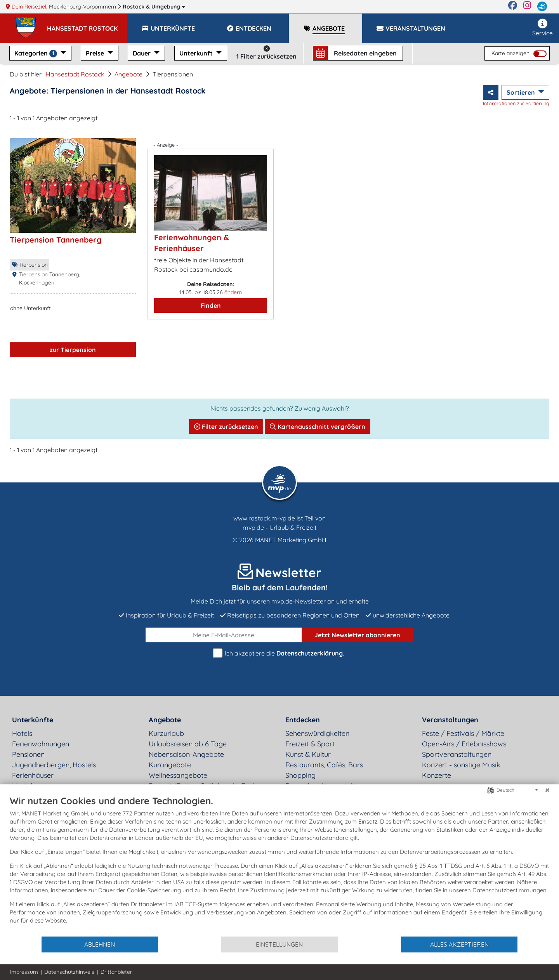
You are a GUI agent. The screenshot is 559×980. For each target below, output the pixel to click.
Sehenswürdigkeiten (317, 733)
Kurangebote (170, 765)
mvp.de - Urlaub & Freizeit (279, 527)
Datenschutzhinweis (69, 972)
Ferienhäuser (33, 775)
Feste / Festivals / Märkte (463, 733)
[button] (87, 25)
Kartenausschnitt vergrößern (318, 427)
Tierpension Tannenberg (56, 240)
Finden (211, 305)
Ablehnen (100, 944)
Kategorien (36, 53)
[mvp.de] (542, 7)
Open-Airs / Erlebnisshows (464, 744)
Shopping (300, 775)
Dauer (142, 53)
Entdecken (303, 720)
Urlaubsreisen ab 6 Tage (188, 744)
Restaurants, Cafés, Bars (324, 765)
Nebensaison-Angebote (186, 754)
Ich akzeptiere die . (279, 653)
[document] (279, 865)
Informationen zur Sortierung (516, 103)
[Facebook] (513, 7)
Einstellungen (279, 944)
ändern (233, 292)
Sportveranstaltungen (457, 754)
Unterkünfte (33, 720)
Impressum (24, 972)
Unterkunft (197, 53)
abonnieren (357, 635)
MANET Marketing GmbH (291, 540)
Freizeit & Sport (310, 744)
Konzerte (437, 775)
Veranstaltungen (450, 720)
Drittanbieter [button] (116, 972)
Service (543, 28)
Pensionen (28, 754)
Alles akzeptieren (459, 944)
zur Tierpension (73, 350)
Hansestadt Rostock (75, 74)
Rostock (154, 7)
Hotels (22, 733)
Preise (96, 53)
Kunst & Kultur (308, 754)
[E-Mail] (224, 635)
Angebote (128, 74)
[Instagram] (527, 7)
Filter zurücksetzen (226, 427)
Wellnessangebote (178, 775)
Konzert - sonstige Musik (461, 765)
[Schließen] (547, 790)
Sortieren (522, 92)
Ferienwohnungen (41, 744)
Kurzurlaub (166, 733)
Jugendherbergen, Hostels (54, 765)
